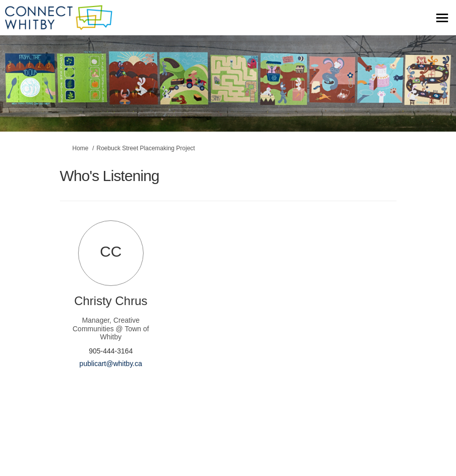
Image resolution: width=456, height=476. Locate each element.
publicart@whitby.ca (111, 364)
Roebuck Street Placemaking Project (146, 148)
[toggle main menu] (442, 18)
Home (81, 148)
